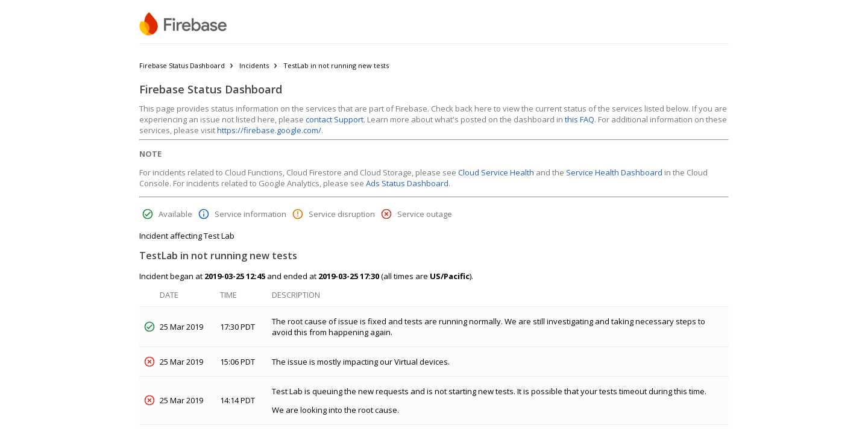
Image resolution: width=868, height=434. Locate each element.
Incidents (254, 65)
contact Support (335, 119)
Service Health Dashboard (614, 172)
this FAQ (580, 119)
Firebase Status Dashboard (182, 65)
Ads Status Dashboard (407, 183)
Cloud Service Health (496, 172)
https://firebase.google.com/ (269, 130)
